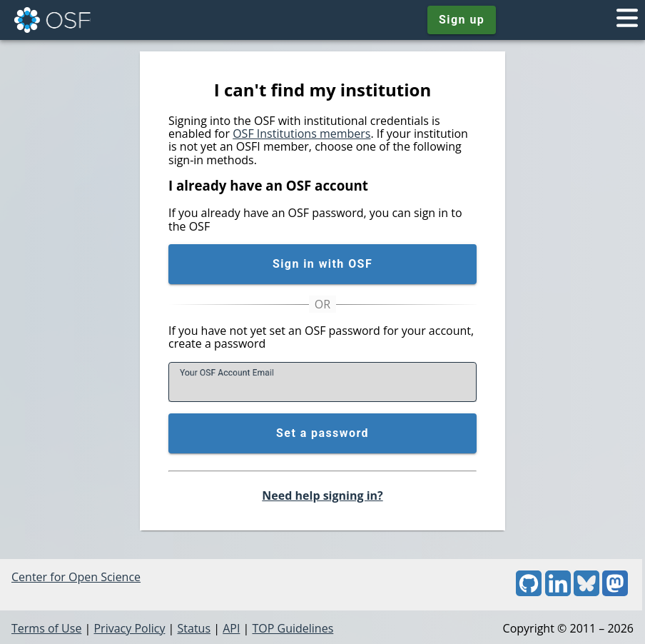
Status (194, 628)
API (231, 628)
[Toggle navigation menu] (627, 20)
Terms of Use (46, 628)
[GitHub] (529, 592)
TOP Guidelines (293, 628)
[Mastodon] (615, 592)
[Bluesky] (586, 592)
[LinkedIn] (558, 592)
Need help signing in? (322, 495)
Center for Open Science (76, 577)
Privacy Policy (129, 628)
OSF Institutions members (301, 134)
